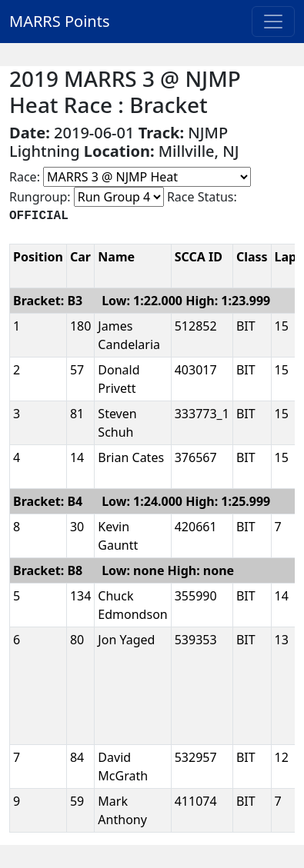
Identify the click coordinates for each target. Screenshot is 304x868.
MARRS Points (60, 21)
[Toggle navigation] (273, 22)
